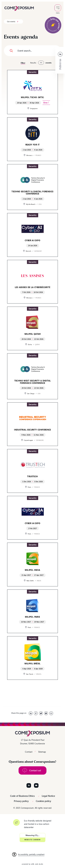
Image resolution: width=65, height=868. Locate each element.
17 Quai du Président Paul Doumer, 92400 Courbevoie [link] (32, 742)
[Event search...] (32, 51)
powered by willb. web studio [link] (32, 864)
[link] (19, 8)
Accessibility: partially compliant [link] (31, 854)
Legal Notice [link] (48, 796)
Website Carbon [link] (32, 840)
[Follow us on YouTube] (36, 785)
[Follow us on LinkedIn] (29, 785)
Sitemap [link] (42, 752)
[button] (11, 51)
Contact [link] (29, 752)
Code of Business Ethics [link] (22, 796)
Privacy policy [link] (21, 801)
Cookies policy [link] (43, 801)
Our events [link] (11, 21)
